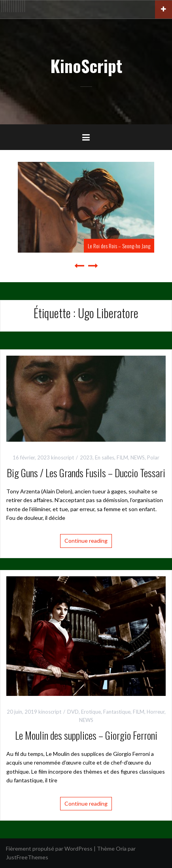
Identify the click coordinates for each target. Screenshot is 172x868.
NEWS (138, 457)
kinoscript (62, 457)
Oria (121, 848)
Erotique (91, 712)
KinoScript (86, 66)
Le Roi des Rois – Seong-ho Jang (119, 246)
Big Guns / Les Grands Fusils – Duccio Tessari (86, 473)
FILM (122, 457)
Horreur (156, 712)
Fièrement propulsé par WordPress (49, 848)
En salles (105, 457)
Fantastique (117, 712)
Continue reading (86, 541)
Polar (153, 457)
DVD (73, 712)
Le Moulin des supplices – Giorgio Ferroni (86, 735)
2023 (86, 457)
